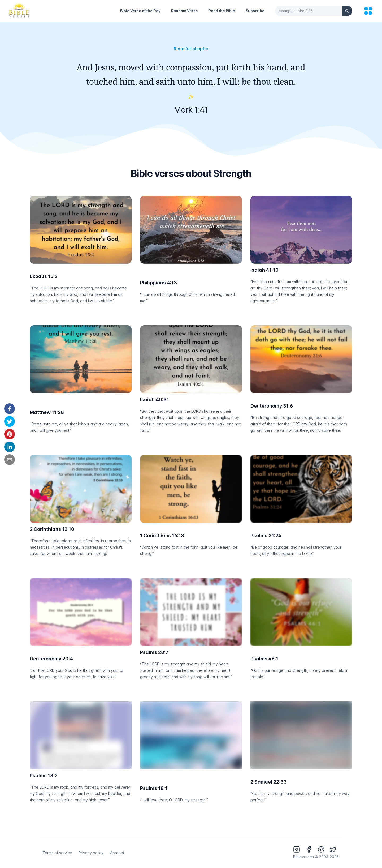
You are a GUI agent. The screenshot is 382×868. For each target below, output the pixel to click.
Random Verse (185, 11)
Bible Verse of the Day (140, 11)
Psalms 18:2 (44, 775)
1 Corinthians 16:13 (162, 535)
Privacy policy (91, 853)
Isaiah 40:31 (155, 399)
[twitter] (10, 421)
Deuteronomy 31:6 (272, 406)
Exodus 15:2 (44, 276)
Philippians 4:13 (159, 283)
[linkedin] (10, 447)
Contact (117, 853)
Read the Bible (222, 11)
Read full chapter (191, 49)
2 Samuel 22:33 (269, 782)
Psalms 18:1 (154, 788)
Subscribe (255, 11)
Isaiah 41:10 (264, 270)
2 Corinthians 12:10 (52, 529)
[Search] (347, 11)
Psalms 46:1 (264, 659)
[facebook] (10, 409)
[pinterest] (10, 434)
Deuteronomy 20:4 (51, 659)
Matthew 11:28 (47, 412)
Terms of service (57, 853)
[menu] (368, 11)
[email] (10, 460)
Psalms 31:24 (266, 535)
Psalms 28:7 (154, 652)
